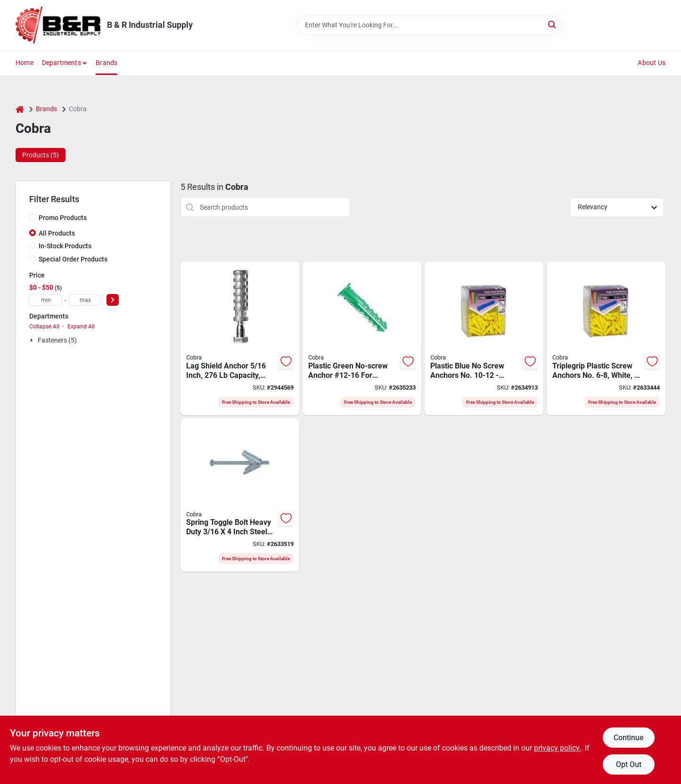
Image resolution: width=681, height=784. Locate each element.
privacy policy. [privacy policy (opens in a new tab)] (558, 748)
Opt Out (629, 764)
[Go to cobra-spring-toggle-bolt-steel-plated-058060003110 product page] (240, 495)
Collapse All (44, 327)
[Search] (553, 24)
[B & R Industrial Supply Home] (58, 25)
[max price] (85, 300)
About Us (652, 63)
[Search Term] (429, 25)
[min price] (46, 300)
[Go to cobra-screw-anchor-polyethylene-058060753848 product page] (362, 338)
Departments (62, 63)
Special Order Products (73, 259)
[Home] (20, 109)
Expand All (81, 327)
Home (25, 63)
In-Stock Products (65, 246)
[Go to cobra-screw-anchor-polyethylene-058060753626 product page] (484, 338)
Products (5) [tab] (41, 155)
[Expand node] (33, 340)
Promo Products (63, 218)
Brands (107, 63)
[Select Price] (113, 300)
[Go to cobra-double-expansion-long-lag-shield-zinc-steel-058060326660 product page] (240, 338)
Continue (628, 738)
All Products (57, 233)
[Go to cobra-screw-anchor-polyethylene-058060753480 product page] (606, 338)
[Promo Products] (33, 217)
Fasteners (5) (57, 340)
